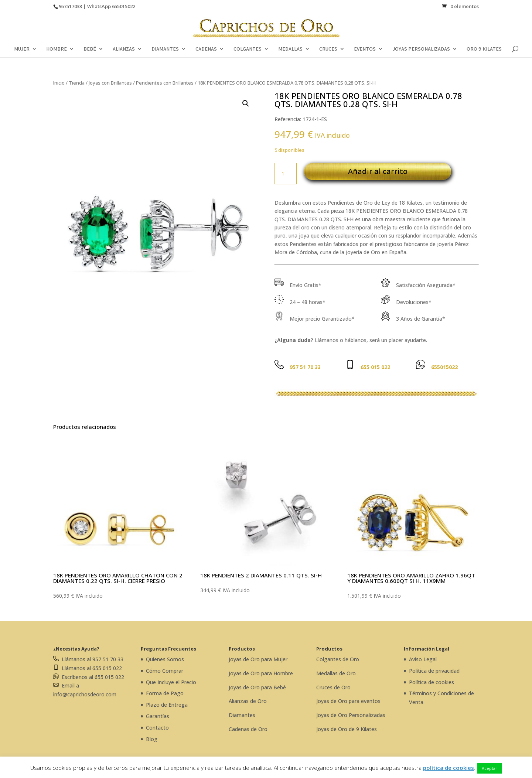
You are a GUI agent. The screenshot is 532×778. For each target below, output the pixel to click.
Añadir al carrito (378, 171)
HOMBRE (57, 49)
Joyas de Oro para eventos (348, 701)
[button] (246, 103)
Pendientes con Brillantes (165, 83)
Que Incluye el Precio (171, 682)
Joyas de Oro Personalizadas (351, 715)
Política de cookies (432, 682)
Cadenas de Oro (248, 729)
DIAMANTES (165, 49)
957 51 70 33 (305, 367)
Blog (152, 739)
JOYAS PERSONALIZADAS (421, 49)
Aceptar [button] (490, 768)
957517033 (70, 6)
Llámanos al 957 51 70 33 (88, 659)
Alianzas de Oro (248, 701)
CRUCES (328, 49)
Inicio (59, 83)
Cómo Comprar (165, 671)
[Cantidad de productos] (286, 174)
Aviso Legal (423, 659)
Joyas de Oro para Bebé (257, 687)
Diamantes (242, 715)
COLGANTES (248, 49)
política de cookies (449, 768)
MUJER (22, 49)
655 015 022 (375, 367)
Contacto (157, 728)
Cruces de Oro (333, 687)
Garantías (158, 716)
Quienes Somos (165, 659)
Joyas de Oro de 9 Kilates (347, 729)
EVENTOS (365, 49)
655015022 (124, 6)
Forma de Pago (165, 693)
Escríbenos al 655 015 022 (89, 677)
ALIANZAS (124, 49)
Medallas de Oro (336, 673)
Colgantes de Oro (338, 659)
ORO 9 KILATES (484, 49)
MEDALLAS (290, 49)
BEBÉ (90, 49)
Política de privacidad (434, 671)
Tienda (77, 83)
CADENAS (206, 49)
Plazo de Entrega (167, 705)
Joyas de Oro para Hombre (261, 673)
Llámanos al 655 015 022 (88, 668)
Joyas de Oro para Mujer (258, 659)
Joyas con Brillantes (110, 83)
